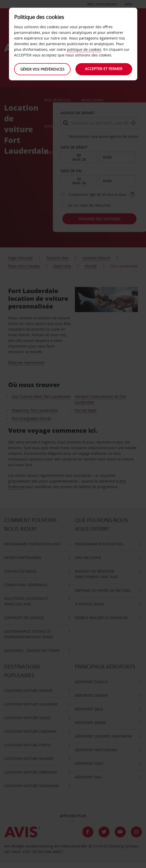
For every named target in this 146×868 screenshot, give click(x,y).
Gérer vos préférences (42, 69)
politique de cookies (84, 49)
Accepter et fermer (104, 69)
